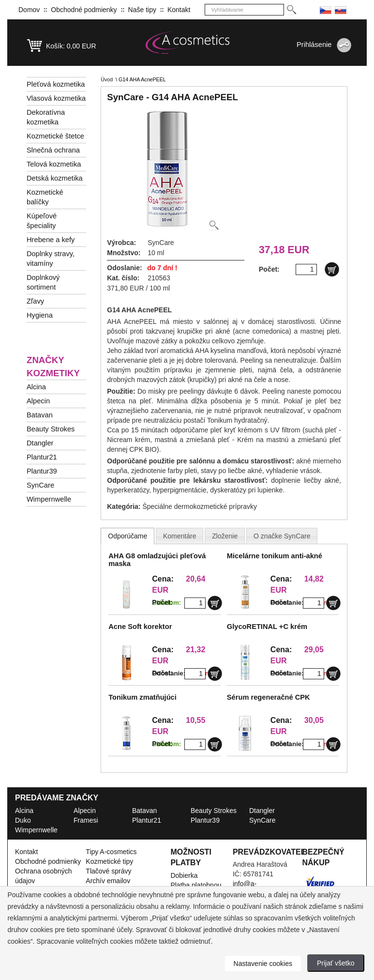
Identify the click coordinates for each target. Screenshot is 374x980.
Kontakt (179, 10)
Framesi (86, 820)
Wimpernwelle (49, 499)
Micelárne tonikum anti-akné (275, 556)
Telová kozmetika (54, 164)
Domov (29, 10)
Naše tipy (142, 10)
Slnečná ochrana (53, 150)
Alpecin (38, 401)
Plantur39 (42, 471)
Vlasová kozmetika (56, 98)
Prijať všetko (336, 963)
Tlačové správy (108, 871)
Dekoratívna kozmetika (46, 117)
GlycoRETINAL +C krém (267, 627)
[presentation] (127, 536)
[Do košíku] (332, 269)
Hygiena (40, 315)
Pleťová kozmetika (56, 84)
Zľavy (35, 301)
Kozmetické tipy (109, 861)
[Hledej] (291, 10)
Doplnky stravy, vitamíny (51, 259)
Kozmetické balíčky (45, 197)
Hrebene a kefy (51, 240)
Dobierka (184, 875)
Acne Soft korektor (140, 627)
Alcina (36, 387)
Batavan (40, 415)
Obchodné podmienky (84, 10)
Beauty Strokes (51, 429)
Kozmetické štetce (55, 136)
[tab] (127, 536)
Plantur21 (42, 457)
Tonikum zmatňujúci (142, 697)
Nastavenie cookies (263, 964)
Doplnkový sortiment (43, 282)
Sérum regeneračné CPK (269, 697)
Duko (23, 820)
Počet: (162, 602)
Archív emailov (108, 881)
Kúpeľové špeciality (42, 221)
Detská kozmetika (55, 178)
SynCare (40, 485)
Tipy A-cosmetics (111, 852)
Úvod (107, 79)
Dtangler (40, 443)
